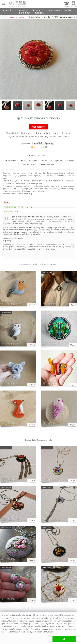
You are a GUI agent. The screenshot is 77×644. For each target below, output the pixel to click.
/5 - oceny (37, 147)
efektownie (70, 160)
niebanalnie (34, 160)
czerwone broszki (47, 164)
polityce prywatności (45, 632)
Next (72, 57)
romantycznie (56, 160)
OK (64, 639)
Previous (5, 57)
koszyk (67, 6)
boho (45, 160)
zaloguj (73, 6)
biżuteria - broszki (48, 264)
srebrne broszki (30, 164)
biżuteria (32, 155)
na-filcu (22, 160)
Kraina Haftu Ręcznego (47, 133)
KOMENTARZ (12, 212)
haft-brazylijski (9, 160)
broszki (44, 155)
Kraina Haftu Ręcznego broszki (39, 440)
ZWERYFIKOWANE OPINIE (18, 207)
